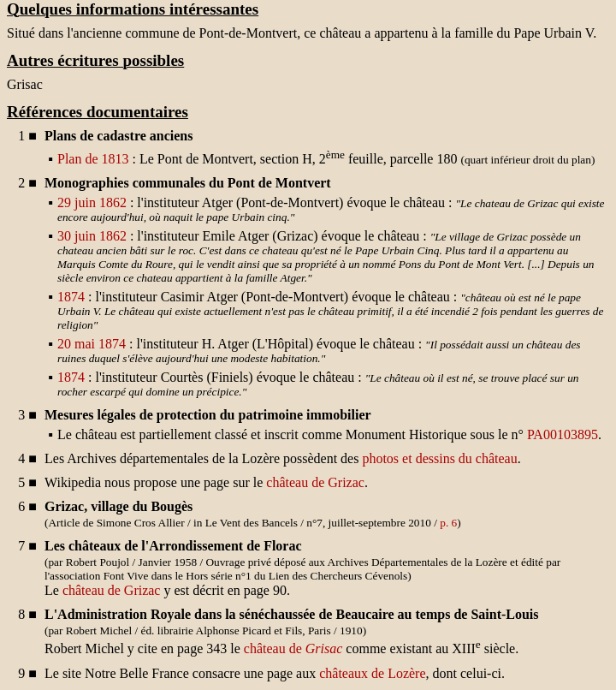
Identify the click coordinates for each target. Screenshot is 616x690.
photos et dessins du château (439, 458)
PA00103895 (563, 434)
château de (293, 649)
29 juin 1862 (92, 202)
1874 (71, 297)
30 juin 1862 (92, 236)
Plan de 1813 (93, 159)
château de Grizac (315, 482)
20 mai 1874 (92, 344)
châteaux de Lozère (372, 673)
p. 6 (448, 523)
